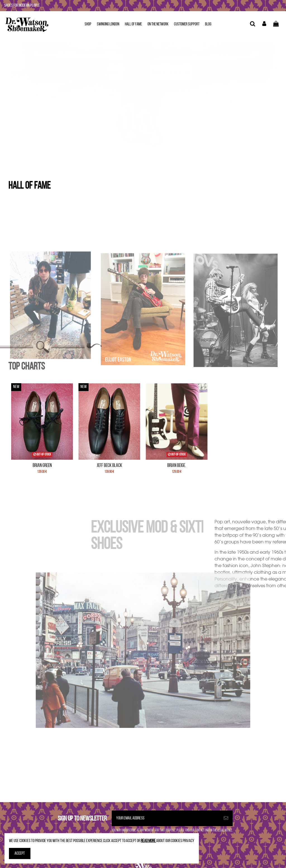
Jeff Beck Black (109, 466)
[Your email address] (165, 818)
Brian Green (42, 466)
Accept (20, 853)
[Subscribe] (226, 818)
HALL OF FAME (29, 186)
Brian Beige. (177, 466)
